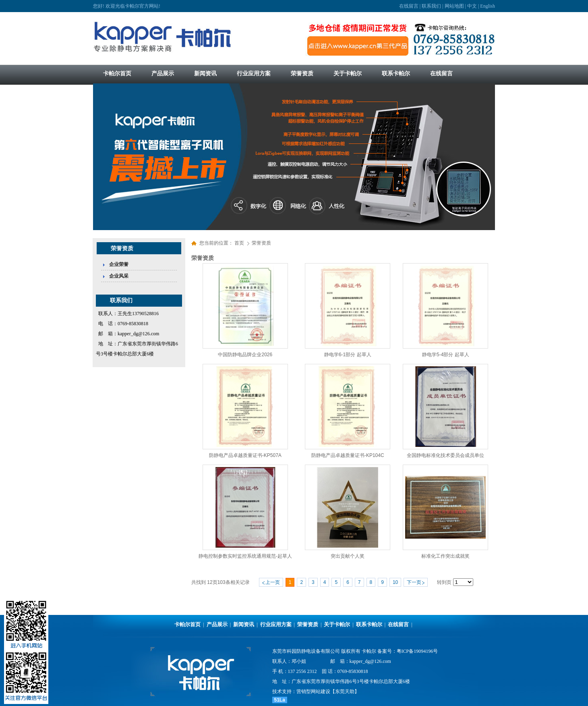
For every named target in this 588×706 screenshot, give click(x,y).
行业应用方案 (276, 624)
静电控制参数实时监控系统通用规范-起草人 (245, 556)
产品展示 (217, 624)
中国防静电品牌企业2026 (245, 355)
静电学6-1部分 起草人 (348, 355)
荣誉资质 (261, 243)
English (488, 6)
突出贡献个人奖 (348, 556)
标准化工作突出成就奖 (445, 556)
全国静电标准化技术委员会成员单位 (445, 455)
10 (395, 582)
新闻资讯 (244, 624)
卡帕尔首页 (187, 624)
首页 (239, 243)
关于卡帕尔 (337, 624)
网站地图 (454, 6)
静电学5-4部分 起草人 (446, 355)
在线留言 (409, 6)
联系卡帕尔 (369, 624)
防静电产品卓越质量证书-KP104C (348, 455)
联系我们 (431, 6)
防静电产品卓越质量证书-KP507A (245, 455)
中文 (472, 6)
